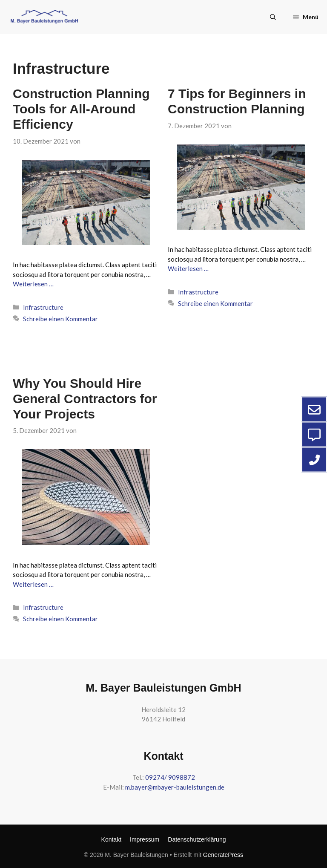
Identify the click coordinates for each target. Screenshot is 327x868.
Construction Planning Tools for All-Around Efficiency (81, 109)
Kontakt (111, 839)
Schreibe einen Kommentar (60, 319)
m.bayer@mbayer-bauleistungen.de (175, 787)
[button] (273, 17)
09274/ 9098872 (170, 777)
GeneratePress (223, 855)
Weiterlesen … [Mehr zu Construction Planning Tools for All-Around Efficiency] (33, 284)
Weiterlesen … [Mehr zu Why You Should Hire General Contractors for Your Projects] (33, 584)
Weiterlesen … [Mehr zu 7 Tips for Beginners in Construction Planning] (188, 268)
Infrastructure (43, 307)
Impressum (145, 839)
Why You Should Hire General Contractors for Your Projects (85, 399)
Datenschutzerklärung (197, 839)
